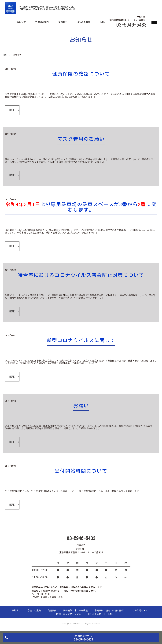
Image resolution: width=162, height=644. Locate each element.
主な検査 (83, 611)
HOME (102, 22)
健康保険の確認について (81, 74)
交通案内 (63, 22)
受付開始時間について (81, 471)
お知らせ (21, 22)
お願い (81, 406)
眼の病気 (68, 611)
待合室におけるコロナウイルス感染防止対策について (81, 275)
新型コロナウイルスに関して (81, 340)
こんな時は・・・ (141, 611)
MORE (12, 110)
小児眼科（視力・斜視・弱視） (110, 611)
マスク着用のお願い (81, 139)
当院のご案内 (42, 22)
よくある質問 (83, 22)
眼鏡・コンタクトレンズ (69, 614)
